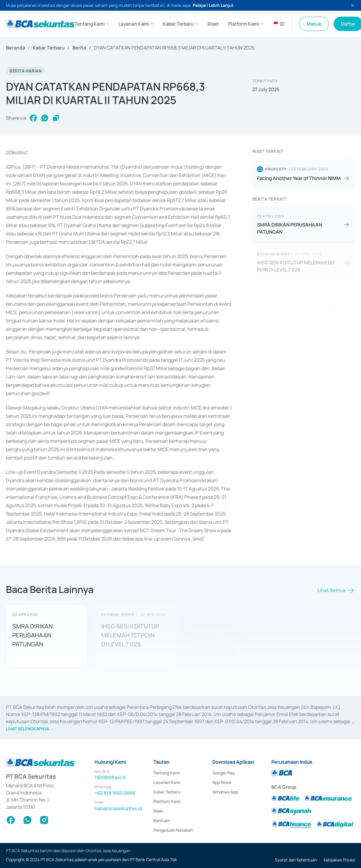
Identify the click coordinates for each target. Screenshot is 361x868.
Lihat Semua (336, 592)
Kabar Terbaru (49, 48)
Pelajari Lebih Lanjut (213, 5)
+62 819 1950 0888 (115, 793)
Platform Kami (167, 801)
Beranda (15, 48)
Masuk (314, 24)
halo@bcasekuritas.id (118, 808)
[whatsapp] (45, 118)
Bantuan (162, 820)
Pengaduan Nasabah (173, 830)
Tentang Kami (167, 773)
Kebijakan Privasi (339, 860)
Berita (79, 48)
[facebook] (33, 118)
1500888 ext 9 (110, 777)
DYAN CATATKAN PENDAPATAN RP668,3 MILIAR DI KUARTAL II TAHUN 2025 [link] (174, 48)
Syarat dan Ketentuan (296, 860)
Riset (158, 811)
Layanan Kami (167, 782)
